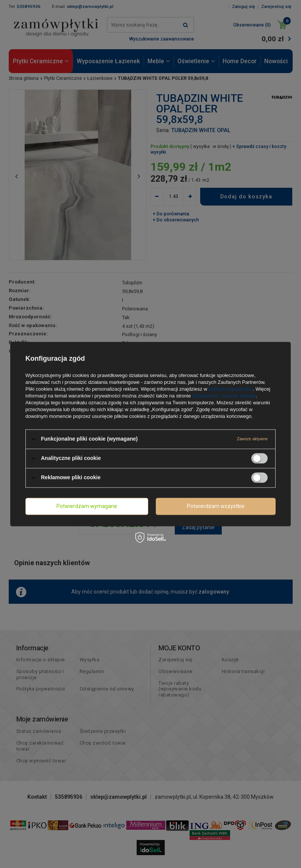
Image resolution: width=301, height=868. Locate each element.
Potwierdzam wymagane (87, 506)
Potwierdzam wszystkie (216, 506)
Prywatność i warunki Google (224, 396)
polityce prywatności (230, 389)
